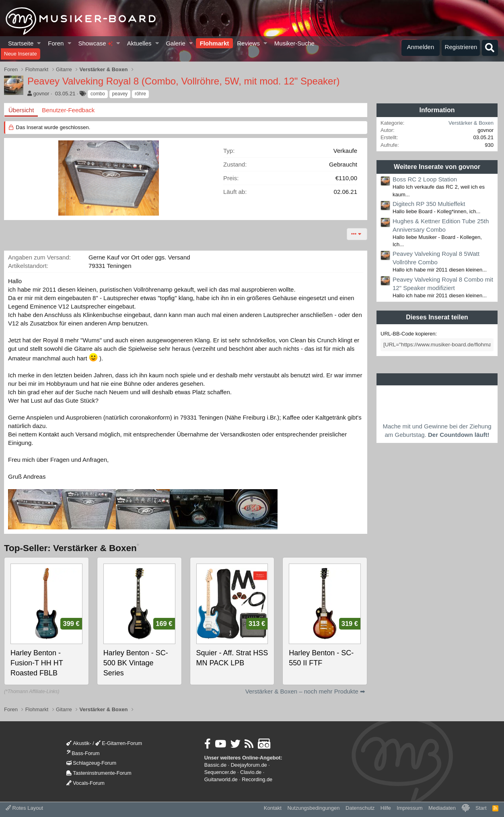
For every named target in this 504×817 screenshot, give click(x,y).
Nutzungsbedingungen (313, 808)
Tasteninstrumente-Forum (99, 773)
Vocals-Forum (85, 783)
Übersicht (21, 110)
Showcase (95, 43)
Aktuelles (139, 43)
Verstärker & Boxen (471, 123)
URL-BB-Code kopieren (408, 334)
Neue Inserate (21, 54)
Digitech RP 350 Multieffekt (429, 204)
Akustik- (79, 743)
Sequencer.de (220, 772)
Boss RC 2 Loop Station (425, 179)
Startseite (21, 43)
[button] (39, 43)
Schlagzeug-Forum (91, 763)
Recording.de (257, 779)
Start (481, 808)
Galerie (175, 43)
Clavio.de (251, 772)
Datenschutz (360, 808)
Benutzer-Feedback (68, 110)
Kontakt (273, 808)
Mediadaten (442, 808)
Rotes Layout (24, 808)
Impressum (409, 808)
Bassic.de (215, 765)
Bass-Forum (83, 753)
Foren (56, 43)
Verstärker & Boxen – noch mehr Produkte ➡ (305, 691)
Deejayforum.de (249, 765)
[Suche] (490, 48)
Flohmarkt (215, 43)
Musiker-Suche (294, 43)
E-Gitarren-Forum (119, 743)
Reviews (248, 43)
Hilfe (386, 808)
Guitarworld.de (221, 779)
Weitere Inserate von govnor (437, 167)
